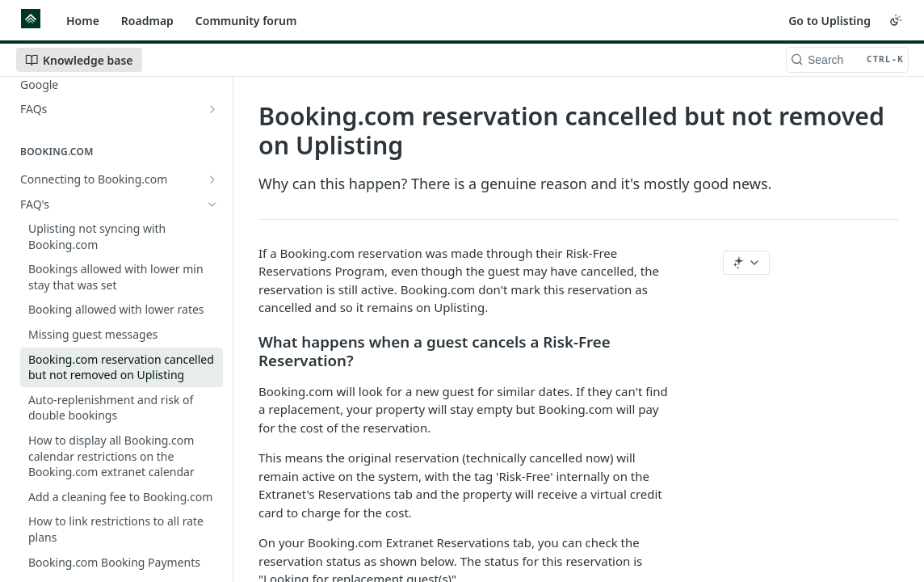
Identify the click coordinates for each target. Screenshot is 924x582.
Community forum (246, 21)
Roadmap (147, 21)
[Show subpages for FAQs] (212, 109)
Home (83, 21)
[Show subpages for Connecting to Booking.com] (212, 179)
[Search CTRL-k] (847, 60)
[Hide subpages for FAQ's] (212, 205)
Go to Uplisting (829, 21)
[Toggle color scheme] (896, 20)
